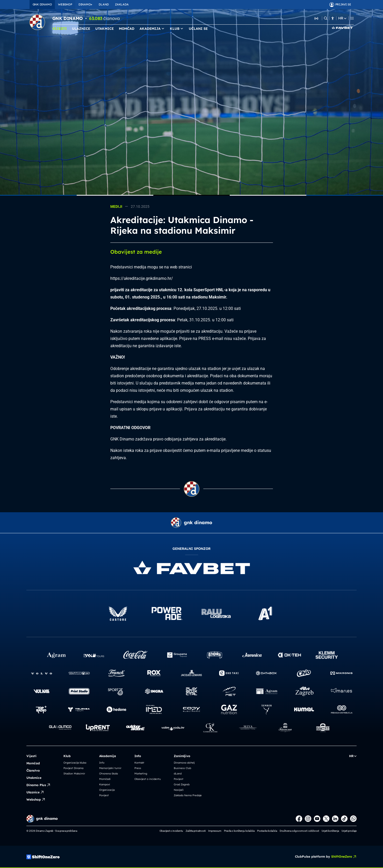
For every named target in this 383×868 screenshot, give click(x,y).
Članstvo (33, 770)
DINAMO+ (85, 4)
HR (342, 18)
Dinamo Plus (38, 785)
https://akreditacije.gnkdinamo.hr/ (142, 278)
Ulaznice (35, 792)
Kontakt (139, 763)
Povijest (104, 795)
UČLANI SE (198, 29)
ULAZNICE (81, 29)
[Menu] (352, 18)
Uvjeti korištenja (330, 831)
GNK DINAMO (42, 4)
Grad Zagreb (182, 784)
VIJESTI (60, 29)
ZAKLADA (122, 4)
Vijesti (31, 756)
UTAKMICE (104, 29)
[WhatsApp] (353, 819)
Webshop (36, 800)
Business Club (182, 768)
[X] (326, 819)
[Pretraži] (326, 18)
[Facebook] (299, 819)
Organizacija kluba (75, 763)
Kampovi (105, 784)
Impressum (215, 831)
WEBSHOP (65, 4)
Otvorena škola (109, 774)
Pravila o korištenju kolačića (239, 831)
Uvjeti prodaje (349, 831)
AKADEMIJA (152, 29)
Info (102, 763)
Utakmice (34, 778)
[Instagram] (308, 819)
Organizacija (107, 790)
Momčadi (105, 779)
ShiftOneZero (344, 857)
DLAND (104, 4)
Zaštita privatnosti (196, 831)
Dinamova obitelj (184, 763)
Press (138, 768)
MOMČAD (127, 29)
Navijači (179, 790)
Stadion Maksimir (74, 774)
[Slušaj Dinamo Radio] (316, 18)
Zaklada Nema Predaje (188, 795)
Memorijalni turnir (110, 768)
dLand (178, 774)
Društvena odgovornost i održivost (299, 831)
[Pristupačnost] (333, 18)
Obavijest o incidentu (148, 779)
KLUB (177, 29)
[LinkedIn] (335, 819)
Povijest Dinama (73, 768)
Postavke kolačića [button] (267, 831)
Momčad (33, 763)
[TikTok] (344, 819)
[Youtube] (317, 819)
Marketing (141, 774)
